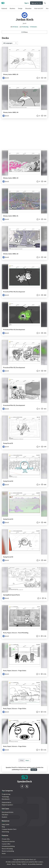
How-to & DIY (39, 8)
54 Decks (15, 27)
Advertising (5, 832)
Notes (4, 853)
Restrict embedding (8, 851)
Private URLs (6, 839)
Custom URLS (6, 844)
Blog (3, 827)
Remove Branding (7, 849)
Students (4, 817)
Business (12, 8)
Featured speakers (7, 805)
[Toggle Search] (45, 3)
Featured (4, 8)
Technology (5, 797)
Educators (5, 815)
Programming (6, 794)
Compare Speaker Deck (9, 829)
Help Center (6, 824)
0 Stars (24, 32)
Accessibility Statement (35, 864)
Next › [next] (27, 760)
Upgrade (34, 770)
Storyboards (6, 799)
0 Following (25, 27)
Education (28, 8)
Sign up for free (36, 3)
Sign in (27, 3)
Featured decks (6, 802)
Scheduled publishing (8, 846)
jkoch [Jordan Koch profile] (6, 78)
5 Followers (33, 27)
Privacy (19, 864)
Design (20, 8)
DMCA (24, 864)
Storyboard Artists (8, 812)
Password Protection (8, 841)
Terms (14, 864)
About (9, 864)
